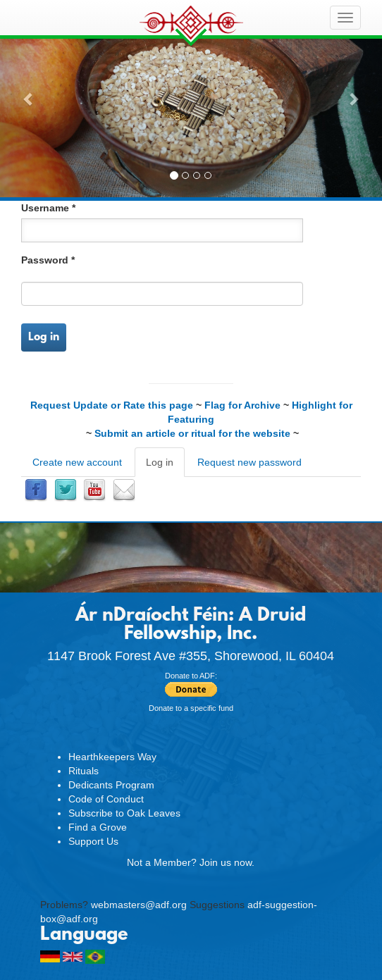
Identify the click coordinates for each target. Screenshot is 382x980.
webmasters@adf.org (139, 905)
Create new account (77, 462)
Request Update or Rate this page (112, 405)
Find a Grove (98, 827)
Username (48, 208)
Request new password (249, 462)
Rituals (84, 771)
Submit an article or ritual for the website (192, 433)
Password (48, 260)
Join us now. (227, 862)
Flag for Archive (242, 405)
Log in (44, 337)
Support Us (93, 841)
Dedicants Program (111, 785)
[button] (29, 99)
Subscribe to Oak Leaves (124, 813)
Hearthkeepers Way (112, 757)
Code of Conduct (106, 799)
